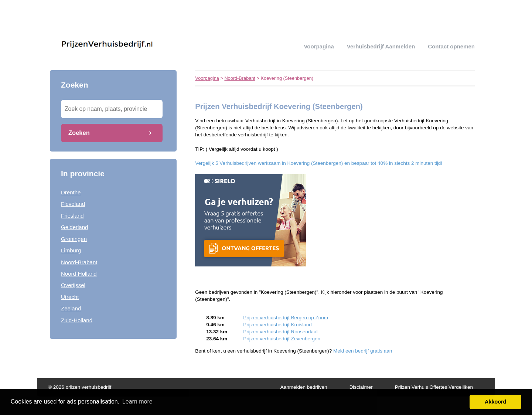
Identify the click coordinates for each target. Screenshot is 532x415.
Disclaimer (361, 387)
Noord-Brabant (79, 262)
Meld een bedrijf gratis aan (363, 351)
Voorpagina (319, 46)
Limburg (71, 250)
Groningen (74, 239)
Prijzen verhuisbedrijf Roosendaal (280, 332)
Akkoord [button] (495, 402)
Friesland (72, 216)
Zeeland (71, 308)
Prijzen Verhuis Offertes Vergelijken (434, 387)
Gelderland (74, 227)
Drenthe (71, 192)
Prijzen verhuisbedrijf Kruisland (277, 325)
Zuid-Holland (77, 320)
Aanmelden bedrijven (304, 387)
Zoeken (79, 133)
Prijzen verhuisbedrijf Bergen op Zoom (286, 318)
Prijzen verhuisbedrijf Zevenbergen (282, 339)
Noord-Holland (79, 274)
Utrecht (70, 297)
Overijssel (73, 285)
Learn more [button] (137, 402)
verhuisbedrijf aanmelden (381, 46)
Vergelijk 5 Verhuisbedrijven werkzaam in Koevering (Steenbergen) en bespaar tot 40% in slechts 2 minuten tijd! (319, 163)
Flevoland (73, 204)
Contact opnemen (451, 46)
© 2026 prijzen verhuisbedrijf (80, 387)
